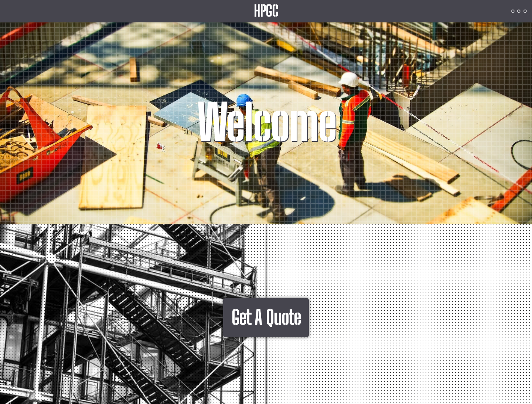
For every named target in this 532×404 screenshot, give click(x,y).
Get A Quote (266, 318)
